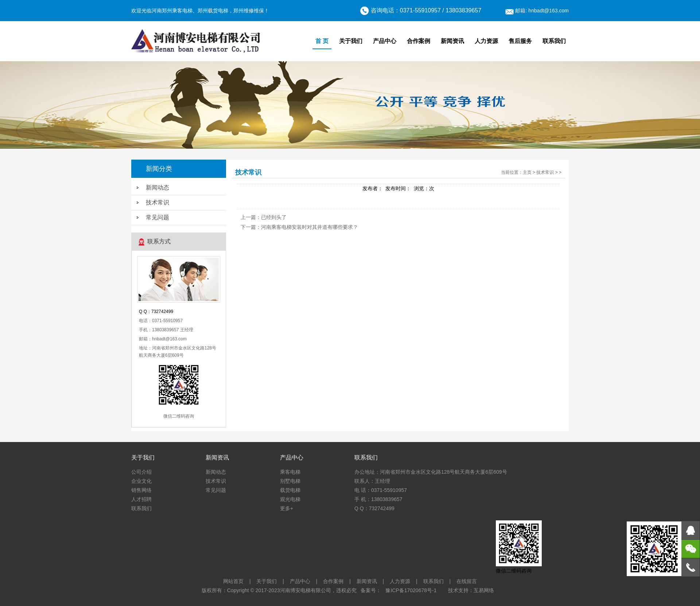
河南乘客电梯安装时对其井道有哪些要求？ (310, 227)
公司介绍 (141, 472)
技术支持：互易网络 (471, 590)
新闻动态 (157, 187)
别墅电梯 (290, 481)
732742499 (162, 312)
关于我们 (351, 41)
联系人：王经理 (372, 481)
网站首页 (233, 581)
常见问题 (157, 217)
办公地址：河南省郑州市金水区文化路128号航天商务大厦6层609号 (431, 472)
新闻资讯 (452, 41)
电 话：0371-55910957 (381, 490)
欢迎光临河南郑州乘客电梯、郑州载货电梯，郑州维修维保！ (200, 11)
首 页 (322, 41)
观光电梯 (290, 499)
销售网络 (141, 490)
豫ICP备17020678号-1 (411, 590)
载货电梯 (290, 490)
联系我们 (554, 41)
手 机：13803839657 (378, 499)
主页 (527, 172)
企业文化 (141, 481)
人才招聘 (141, 499)
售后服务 (520, 41)
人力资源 (486, 41)
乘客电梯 (290, 472)
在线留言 (467, 581)
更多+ (287, 508)
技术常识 (157, 202)
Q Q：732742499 (374, 508)
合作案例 (419, 41)
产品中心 (385, 41)
